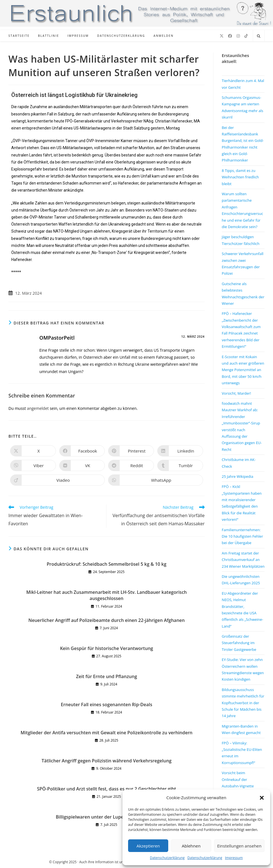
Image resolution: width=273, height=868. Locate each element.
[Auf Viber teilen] (33, 465)
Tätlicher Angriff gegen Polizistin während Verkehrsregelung (107, 761)
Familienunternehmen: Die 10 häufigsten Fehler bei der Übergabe (243, 536)
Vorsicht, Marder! (236, 393)
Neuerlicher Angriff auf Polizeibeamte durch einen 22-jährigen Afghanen (107, 620)
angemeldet (38, 408)
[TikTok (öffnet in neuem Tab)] (246, 36)
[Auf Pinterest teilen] (131, 451)
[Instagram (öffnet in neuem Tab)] (238, 36)
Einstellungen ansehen (239, 846)
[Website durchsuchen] (259, 36)
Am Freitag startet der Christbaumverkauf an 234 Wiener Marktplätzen (243, 560)
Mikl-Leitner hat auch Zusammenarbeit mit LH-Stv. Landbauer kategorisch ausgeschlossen (107, 595)
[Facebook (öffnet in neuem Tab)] (230, 36)
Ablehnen (191, 846)
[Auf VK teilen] (82, 465)
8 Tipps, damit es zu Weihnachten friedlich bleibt (240, 177)
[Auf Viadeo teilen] (57, 480)
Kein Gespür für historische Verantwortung (107, 648)
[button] (262, 798)
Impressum (234, 858)
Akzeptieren (148, 846)
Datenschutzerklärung (167, 858)
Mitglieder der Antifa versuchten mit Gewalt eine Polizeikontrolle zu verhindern (106, 733)
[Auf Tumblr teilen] (180, 465)
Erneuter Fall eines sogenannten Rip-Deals (107, 705)
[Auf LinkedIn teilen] (180, 451)
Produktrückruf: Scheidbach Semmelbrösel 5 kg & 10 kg (106, 564)
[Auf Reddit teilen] (131, 465)
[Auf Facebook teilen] (82, 451)
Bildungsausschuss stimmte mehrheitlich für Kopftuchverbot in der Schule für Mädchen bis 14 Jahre (243, 703)
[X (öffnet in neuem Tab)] (222, 36)
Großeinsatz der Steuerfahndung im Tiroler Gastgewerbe (239, 643)
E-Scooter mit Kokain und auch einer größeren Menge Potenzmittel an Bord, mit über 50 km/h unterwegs (243, 370)
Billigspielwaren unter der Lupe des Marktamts (107, 817)
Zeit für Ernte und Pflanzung (107, 676)
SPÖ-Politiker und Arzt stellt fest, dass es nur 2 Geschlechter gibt (107, 789)
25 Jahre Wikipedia (238, 476)
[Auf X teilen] (33, 451)
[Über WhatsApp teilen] (155, 480)
